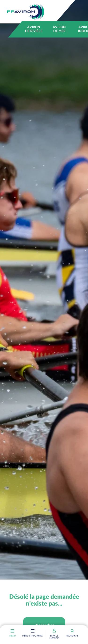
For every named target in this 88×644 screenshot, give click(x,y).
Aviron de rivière (34, 29)
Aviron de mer (59, 29)
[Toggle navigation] (33, 631)
